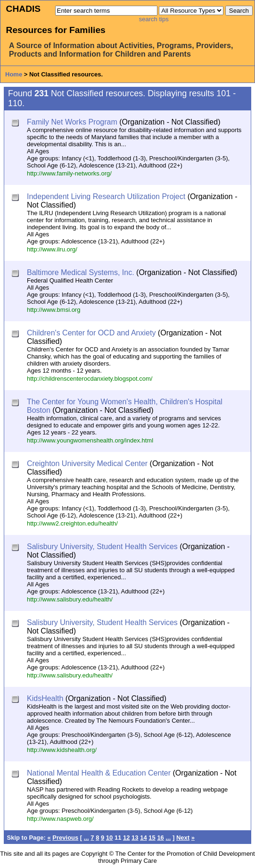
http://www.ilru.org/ (52, 249)
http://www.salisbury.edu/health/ (70, 599)
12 (126, 838)
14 (143, 838)
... (86, 838)
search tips (154, 19)
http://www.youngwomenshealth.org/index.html (90, 440)
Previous (65, 838)
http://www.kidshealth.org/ (62, 750)
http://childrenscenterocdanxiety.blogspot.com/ (90, 379)
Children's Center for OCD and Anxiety (91, 333)
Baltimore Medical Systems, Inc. (81, 272)
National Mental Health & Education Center (99, 773)
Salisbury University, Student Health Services (102, 547)
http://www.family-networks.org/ (69, 173)
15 (152, 838)
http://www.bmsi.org (53, 310)
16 (160, 838)
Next (183, 838)
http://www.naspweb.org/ (60, 819)
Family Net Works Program (72, 122)
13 (135, 838)
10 (109, 838)
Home (14, 74)
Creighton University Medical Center (87, 463)
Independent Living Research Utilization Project (106, 196)
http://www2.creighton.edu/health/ (72, 523)
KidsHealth (45, 698)
